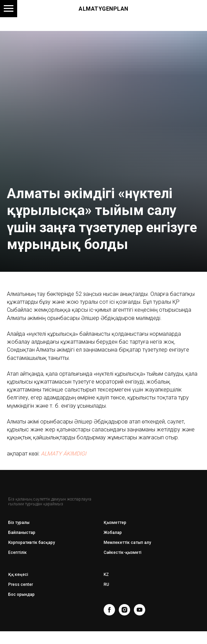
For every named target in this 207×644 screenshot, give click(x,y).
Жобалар (113, 533)
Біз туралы (19, 523)
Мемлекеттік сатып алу (127, 543)
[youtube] (140, 610)
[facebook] (109, 610)
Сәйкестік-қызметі (123, 552)
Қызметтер (115, 523)
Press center (21, 584)
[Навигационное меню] (9, 9)
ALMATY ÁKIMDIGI (64, 454)
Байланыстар (22, 533)
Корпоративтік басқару (32, 543)
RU (106, 584)
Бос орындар (21, 594)
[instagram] (124, 610)
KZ (106, 575)
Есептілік (18, 552)
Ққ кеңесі (18, 575)
